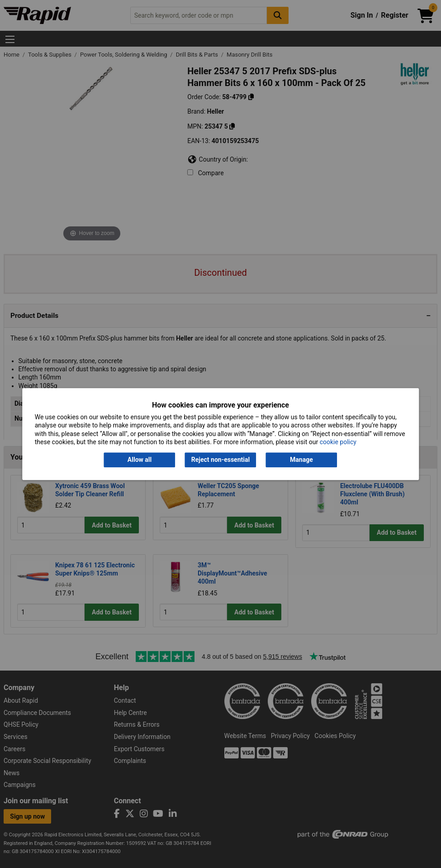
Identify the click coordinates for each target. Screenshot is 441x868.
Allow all (140, 460)
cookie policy (338, 442)
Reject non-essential (220, 460)
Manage (301, 460)
